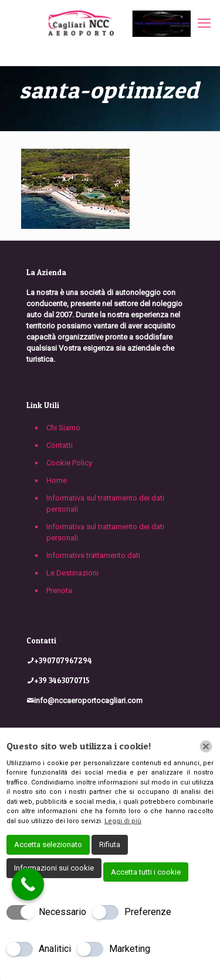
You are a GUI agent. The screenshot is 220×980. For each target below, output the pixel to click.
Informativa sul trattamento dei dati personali (105, 503)
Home (57, 480)
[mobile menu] (204, 23)
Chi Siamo (63, 428)
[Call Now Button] (28, 884)
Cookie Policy (69, 463)
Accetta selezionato (48, 844)
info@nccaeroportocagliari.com (88, 700)
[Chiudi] (206, 746)
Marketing (130, 949)
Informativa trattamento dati (93, 555)
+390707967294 (63, 660)
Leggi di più (123, 821)
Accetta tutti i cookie (146, 872)
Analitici (55, 949)
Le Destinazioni (72, 573)
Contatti (60, 445)
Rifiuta (110, 844)
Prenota (59, 590)
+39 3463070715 (62, 680)
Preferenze (148, 912)
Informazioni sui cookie (54, 868)
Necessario (62, 912)
